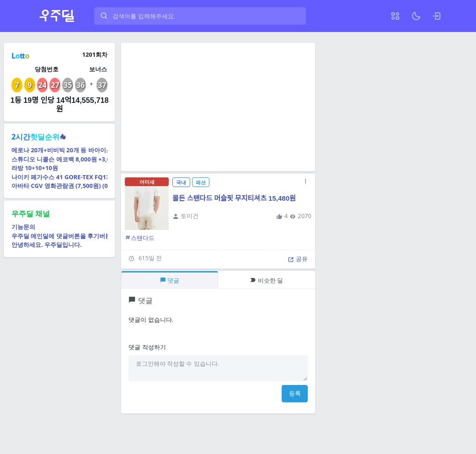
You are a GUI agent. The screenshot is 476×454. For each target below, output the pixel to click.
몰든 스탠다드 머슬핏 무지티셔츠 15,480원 (234, 198)
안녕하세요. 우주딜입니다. (47, 245)
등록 (295, 393)
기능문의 (23, 227)
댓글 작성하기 (147, 347)
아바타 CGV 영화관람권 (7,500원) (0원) (59, 186)
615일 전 (150, 258)
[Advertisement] (218, 107)
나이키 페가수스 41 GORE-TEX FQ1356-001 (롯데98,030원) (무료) (59, 177)
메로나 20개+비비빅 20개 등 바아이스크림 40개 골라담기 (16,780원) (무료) (59, 150)
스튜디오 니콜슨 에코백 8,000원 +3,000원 (59, 159)
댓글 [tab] (170, 280)
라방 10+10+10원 (35, 168)
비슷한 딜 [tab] (267, 280)
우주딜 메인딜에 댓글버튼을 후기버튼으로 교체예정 (59, 236)
